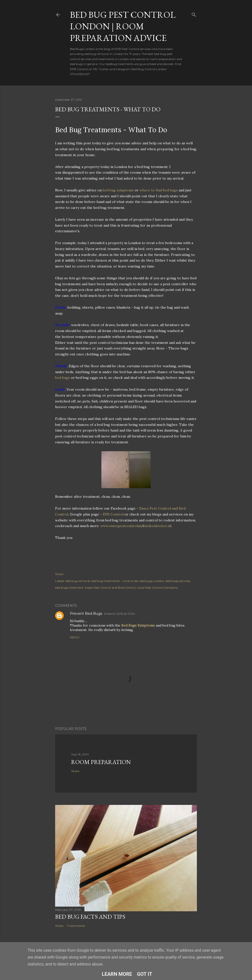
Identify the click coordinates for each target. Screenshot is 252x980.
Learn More (117, 974)
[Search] (194, 14)
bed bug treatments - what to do (115, 581)
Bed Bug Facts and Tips (90, 917)
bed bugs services (178, 581)
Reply (75, 637)
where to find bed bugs (159, 190)
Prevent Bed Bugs (86, 614)
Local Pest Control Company (157, 588)
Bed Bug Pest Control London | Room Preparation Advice (123, 26)
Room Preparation (101, 762)
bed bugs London (152, 581)
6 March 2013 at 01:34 (120, 614)
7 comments (76, 926)
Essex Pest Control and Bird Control (110, 588)
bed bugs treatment (69, 588)
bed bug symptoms (118, 190)
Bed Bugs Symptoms (138, 625)
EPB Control (113, 514)
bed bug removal (78, 581)
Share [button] (59, 574)
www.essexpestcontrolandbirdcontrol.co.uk (136, 526)
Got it (145, 974)
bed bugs (63, 378)
